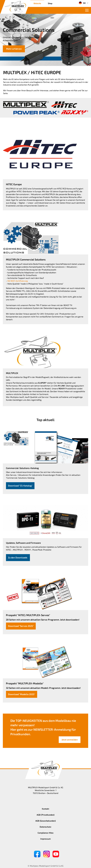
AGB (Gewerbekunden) (46, 821)
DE (82, 3)
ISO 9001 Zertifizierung (18, 281)
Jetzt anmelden (70, 740)
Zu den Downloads (18, 558)
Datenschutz (45, 827)
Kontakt (45, 809)
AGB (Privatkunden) (46, 815)
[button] (87, 38)
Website (37, 3)
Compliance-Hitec (46, 833)
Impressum (45, 839)
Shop (50, 3)
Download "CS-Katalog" (20, 486)
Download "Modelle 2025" (22, 694)
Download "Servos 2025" (21, 626)
